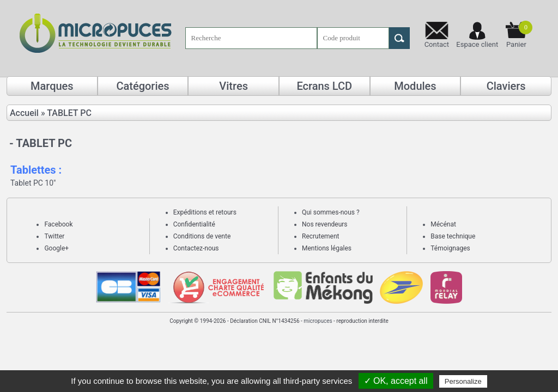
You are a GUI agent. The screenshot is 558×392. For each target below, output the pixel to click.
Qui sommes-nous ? (331, 212)
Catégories (142, 86)
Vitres (233, 86)
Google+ (56, 248)
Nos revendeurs (325, 224)
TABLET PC (69, 113)
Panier (519, 35)
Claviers (506, 86)
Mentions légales (327, 248)
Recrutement (320, 236)
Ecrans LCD (324, 86)
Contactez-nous (196, 248)
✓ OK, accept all (396, 381)
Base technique (453, 236)
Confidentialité (194, 224)
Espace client (477, 44)
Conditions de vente (202, 236)
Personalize (463, 381)
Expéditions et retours (205, 212)
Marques (52, 86)
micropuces (318, 321)
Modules (415, 86)
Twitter (54, 236)
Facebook (58, 224)
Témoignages (450, 248)
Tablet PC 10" (33, 183)
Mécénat (443, 224)
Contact (437, 44)
